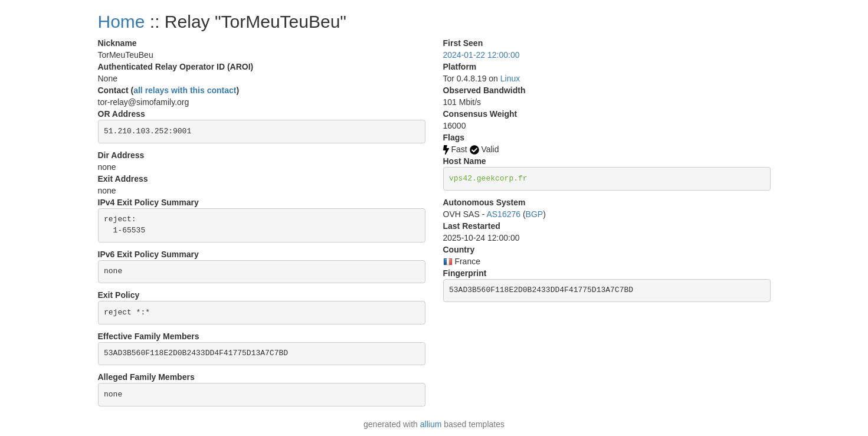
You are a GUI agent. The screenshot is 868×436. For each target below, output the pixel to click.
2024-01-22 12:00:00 (482, 55)
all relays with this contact (185, 90)
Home (122, 22)
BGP (535, 214)
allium (431, 424)
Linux (510, 78)
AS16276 (503, 214)
